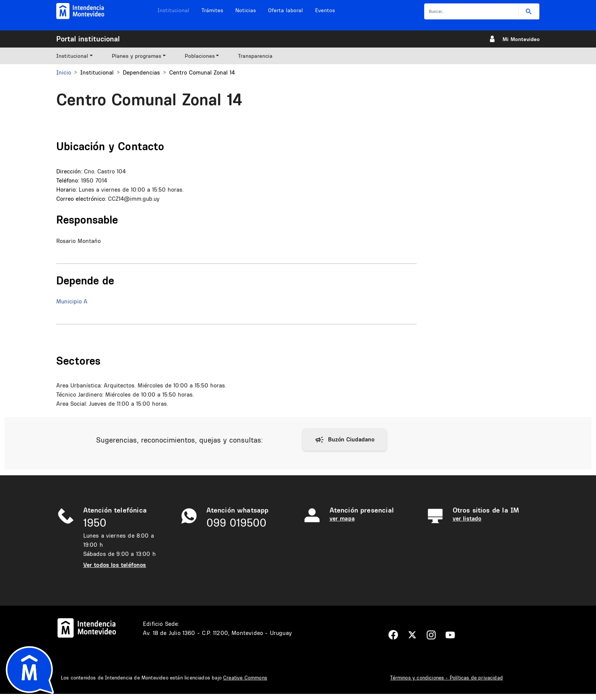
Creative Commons (245, 678)
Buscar (529, 12)
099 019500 (236, 523)
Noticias (246, 10)
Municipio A (72, 301)
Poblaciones (200, 56)
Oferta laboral (285, 10)
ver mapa (342, 518)
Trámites (212, 10)
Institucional (173, 10)
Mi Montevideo (521, 39)
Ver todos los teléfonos (115, 565)
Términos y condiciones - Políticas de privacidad (446, 678)
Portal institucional (88, 39)
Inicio (64, 72)
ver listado (467, 518)
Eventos (325, 10)
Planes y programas (136, 56)
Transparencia (255, 56)
